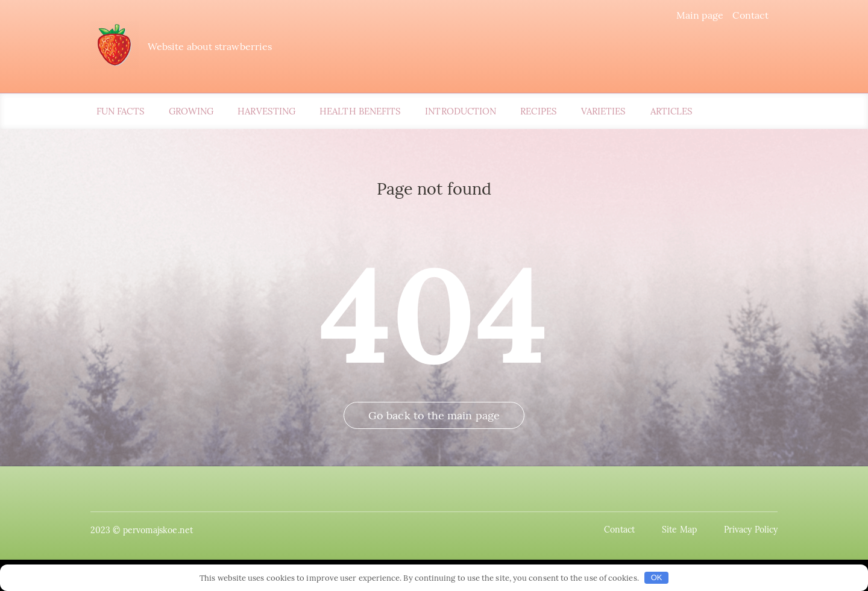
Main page (700, 15)
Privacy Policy (751, 530)
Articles (672, 111)
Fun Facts (121, 111)
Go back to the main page (434, 415)
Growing (191, 111)
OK (657, 577)
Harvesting (266, 111)
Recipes (539, 111)
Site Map (679, 530)
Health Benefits (360, 111)
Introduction (461, 111)
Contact (750, 15)
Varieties (604, 111)
